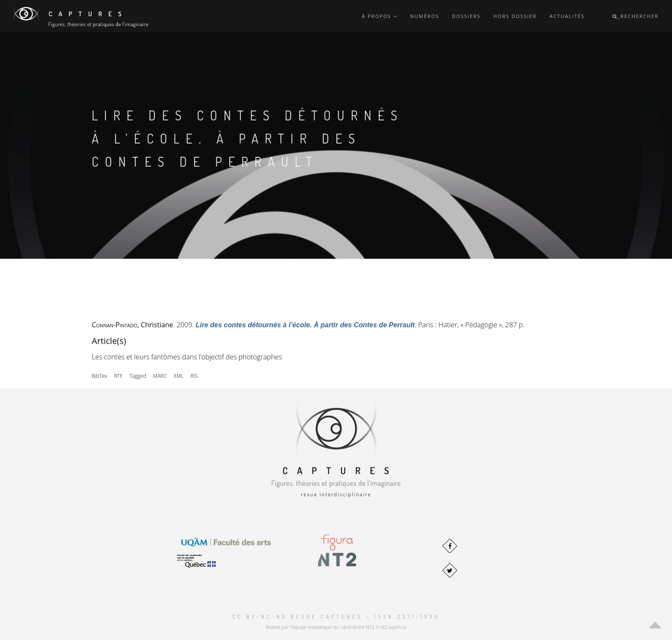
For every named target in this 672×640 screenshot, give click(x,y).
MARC (160, 376)
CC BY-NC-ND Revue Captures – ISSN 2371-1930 (336, 617)
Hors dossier (515, 16)
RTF (118, 376)
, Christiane (132, 325)
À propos (379, 16)
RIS (194, 376)
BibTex (99, 376)
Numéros (425, 16)
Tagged (138, 376)
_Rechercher (636, 16)
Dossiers (466, 16)
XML (178, 376)
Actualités (567, 16)
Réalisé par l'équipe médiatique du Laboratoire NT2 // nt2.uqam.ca (336, 627)
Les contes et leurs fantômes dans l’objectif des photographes (187, 357)
